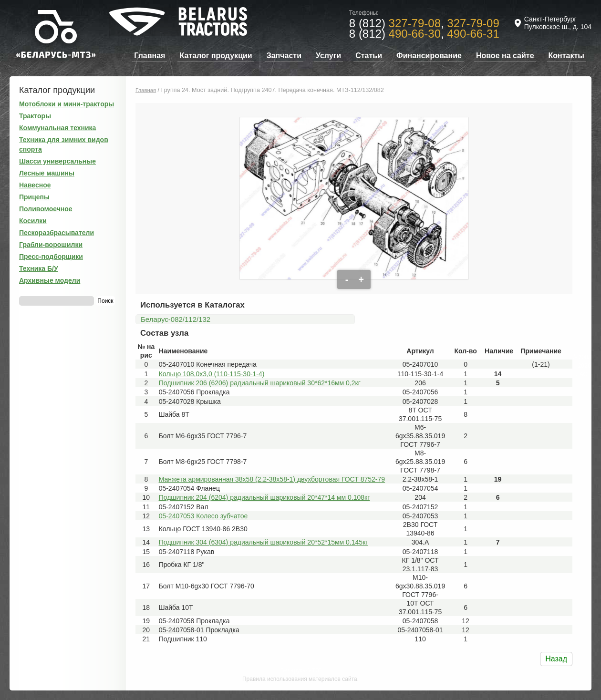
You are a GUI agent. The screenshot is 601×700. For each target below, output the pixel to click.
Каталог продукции (216, 56)
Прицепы (34, 197)
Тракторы (35, 116)
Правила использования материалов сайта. (300, 679)
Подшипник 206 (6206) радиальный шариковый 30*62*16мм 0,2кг (260, 383)
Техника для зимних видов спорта (64, 144)
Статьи (369, 56)
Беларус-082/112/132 (176, 319)
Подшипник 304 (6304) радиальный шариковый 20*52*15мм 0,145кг (264, 542)
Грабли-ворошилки (51, 245)
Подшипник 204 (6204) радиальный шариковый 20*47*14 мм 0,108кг (264, 497)
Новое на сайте (505, 56)
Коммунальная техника (57, 128)
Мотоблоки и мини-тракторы (67, 104)
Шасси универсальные (57, 161)
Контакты (566, 56)
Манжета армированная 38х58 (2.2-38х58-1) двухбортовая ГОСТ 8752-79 (272, 479)
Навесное (35, 185)
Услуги (328, 56)
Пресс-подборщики (51, 257)
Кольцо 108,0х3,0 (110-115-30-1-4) (212, 374)
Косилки (33, 221)
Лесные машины (47, 173)
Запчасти (284, 56)
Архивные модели (50, 280)
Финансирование (429, 56)
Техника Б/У (39, 268)
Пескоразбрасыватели (57, 233)
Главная (150, 56)
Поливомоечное (46, 209)
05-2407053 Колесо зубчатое (203, 516)
